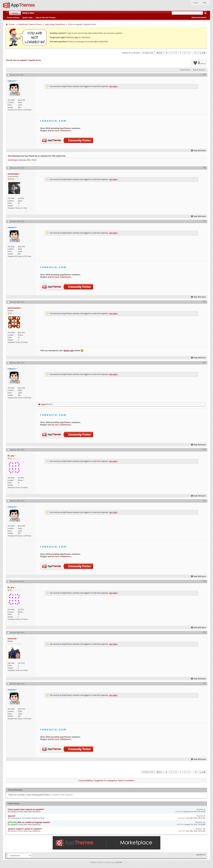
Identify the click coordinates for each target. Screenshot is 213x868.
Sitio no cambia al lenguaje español (34, 822)
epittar (43, 404)
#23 (204, 221)
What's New (28, 13)
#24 (204, 302)
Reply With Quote (199, 151)
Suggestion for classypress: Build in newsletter (114, 781)
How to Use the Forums (46, 18)
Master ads (69, 351)
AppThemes (201, 855)
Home (15, 13)
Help (204, 3)
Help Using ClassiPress (55, 24)
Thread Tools (185, 70)
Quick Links (28, 18)
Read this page (72, 37)
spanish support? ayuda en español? (25, 829)
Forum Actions (13, 18)
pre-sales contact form (99, 42)
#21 (204, 75)
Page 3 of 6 (149, 53)
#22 (204, 168)
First (159, 53)
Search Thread (198, 70)
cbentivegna (13, 160)
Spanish (12, 816)
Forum (12, 24)
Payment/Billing (86, 781)
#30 (204, 683)
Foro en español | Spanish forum (27, 60)
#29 (204, 632)
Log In (196, 3)
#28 (204, 581)
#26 (204, 449)
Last (203, 53)
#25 (204, 362)
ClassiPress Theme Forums (30, 24)
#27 (204, 501)
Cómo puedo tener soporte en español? (26, 809)
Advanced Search (199, 17)
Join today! (113, 86)
